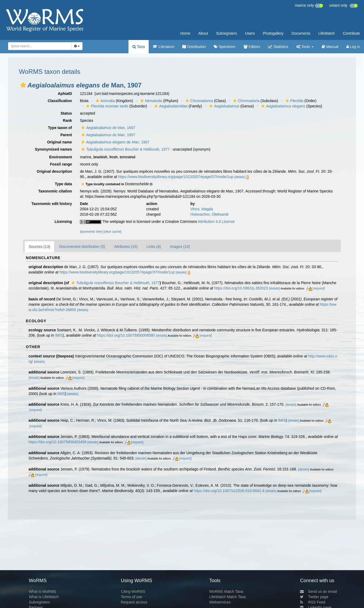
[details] (240, 177)
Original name (60, 142)
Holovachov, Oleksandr (210, 214)
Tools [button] (305, 47)
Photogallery (273, 33)
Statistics (278, 47)
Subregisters (227, 33)
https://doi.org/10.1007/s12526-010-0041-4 (229, 491)
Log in (353, 47)
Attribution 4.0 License (216, 222)
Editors (252, 47)
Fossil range (61, 164)
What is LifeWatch (44, 597)
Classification (60, 101)
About (203, 33)
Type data (63, 184)
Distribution (194, 47)
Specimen (225, 47)
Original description (54, 171)
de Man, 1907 (108, 128)
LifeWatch (327, 33)
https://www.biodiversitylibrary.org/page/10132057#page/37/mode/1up (176, 177)
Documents (301, 33)
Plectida (294, 101)
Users (250, 33)
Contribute (351, 33)
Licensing (63, 222)
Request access (134, 602)
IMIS (59, 335)
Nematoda (151, 101)
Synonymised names (53, 149)
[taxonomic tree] (91, 232)
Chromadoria (246, 101)
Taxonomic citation (55, 191)
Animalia (105, 101)
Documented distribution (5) (82, 247)
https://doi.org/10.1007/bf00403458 (57, 442)
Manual (330, 47)
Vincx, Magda (202, 209)
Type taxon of (60, 128)
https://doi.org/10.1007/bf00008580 (126, 335)
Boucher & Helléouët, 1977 (125, 149)
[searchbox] (38, 46)
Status (66, 113)
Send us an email (318, 591)
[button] (23, 85)
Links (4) (154, 247)
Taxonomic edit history (52, 204)
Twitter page (314, 597)
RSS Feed (313, 602)
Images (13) (180, 247)
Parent (66, 135)
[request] (319, 288)
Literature (163, 47)
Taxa (139, 47)
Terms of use (131, 597)
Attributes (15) (126, 247)
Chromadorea (199, 101)
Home (185, 33)
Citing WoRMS (133, 591)
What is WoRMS (42, 591)
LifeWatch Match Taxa (227, 597)
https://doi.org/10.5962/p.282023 (241, 288)
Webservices (220, 602)
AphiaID (65, 94)
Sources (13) (39, 247)
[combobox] (40, 46)
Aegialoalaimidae (170, 106)
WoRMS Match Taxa (226, 591)
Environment (60, 157)
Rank (67, 120)
